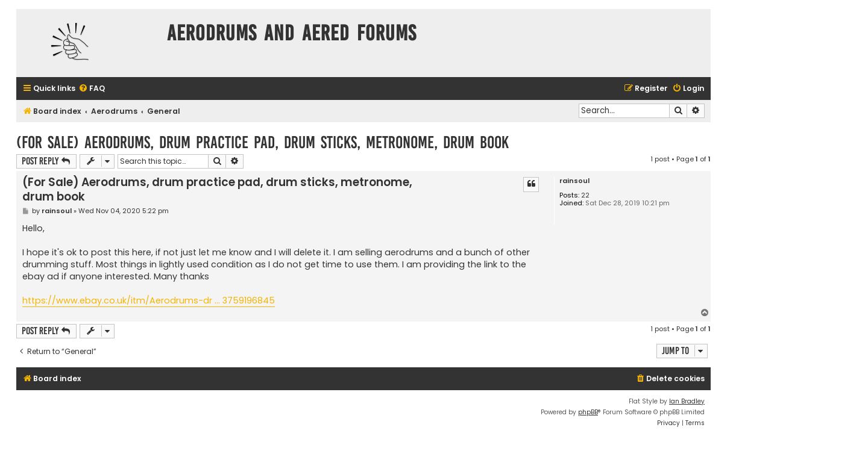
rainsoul (574, 181)
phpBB (588, 412)
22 (585, 195)
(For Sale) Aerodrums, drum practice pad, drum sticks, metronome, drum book (263, 142)
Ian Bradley (687, 401)
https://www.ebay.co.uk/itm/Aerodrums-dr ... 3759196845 (149, 300)
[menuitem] (92, 89)
